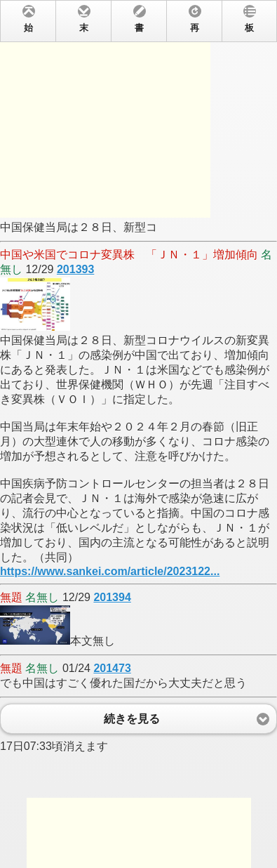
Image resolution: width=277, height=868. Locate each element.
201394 (112, 597)
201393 (75, 269)
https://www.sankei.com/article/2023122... (110, 571)
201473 (112, 668)
